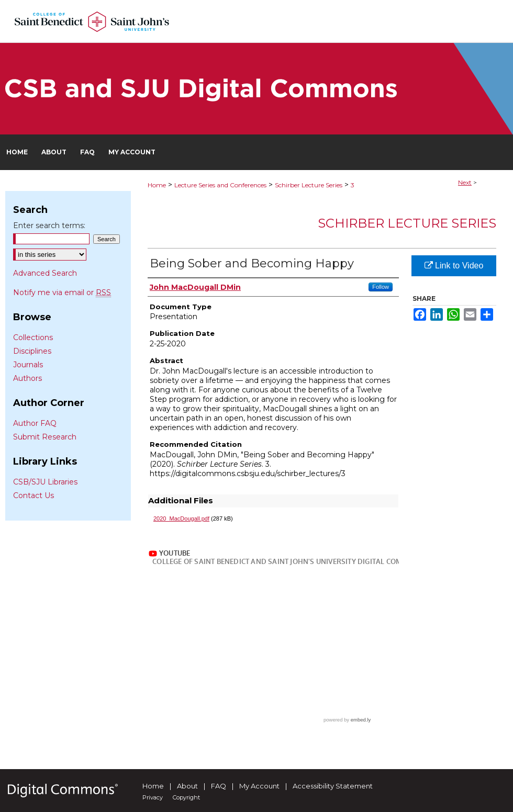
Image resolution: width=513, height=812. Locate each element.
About (187, 786)
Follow (381, 287)
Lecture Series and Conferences (220, 185)
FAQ (219, 786)
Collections (33, 337)
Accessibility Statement (333, 786)
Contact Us (34, 495)
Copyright (186, 797)
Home (157, 185)
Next (465, 182)
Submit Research (45, 437)
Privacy (153, 797)
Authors (27, 378)
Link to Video (454, 266)
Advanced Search (45, 273)
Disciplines (32, 351)
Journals (28, 365)
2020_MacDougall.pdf (181, 518)
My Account (259, 786)
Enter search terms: (49, 225)
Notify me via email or (62, 292)
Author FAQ (35, 423)
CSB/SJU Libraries (45, 482)
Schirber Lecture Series (309, 185)
